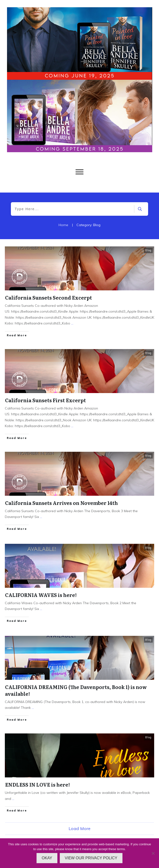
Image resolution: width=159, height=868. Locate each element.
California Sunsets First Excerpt (45, 400)
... (72, 323)
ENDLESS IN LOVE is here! (37, 784)
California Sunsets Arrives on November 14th (61, 503)
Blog (148, 250)
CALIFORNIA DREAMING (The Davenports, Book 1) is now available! (76, 690)
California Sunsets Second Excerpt (49, 297)
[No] (153, 853)
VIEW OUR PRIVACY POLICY (91, 858)
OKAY (47, 858)
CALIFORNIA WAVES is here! (41, 595)
